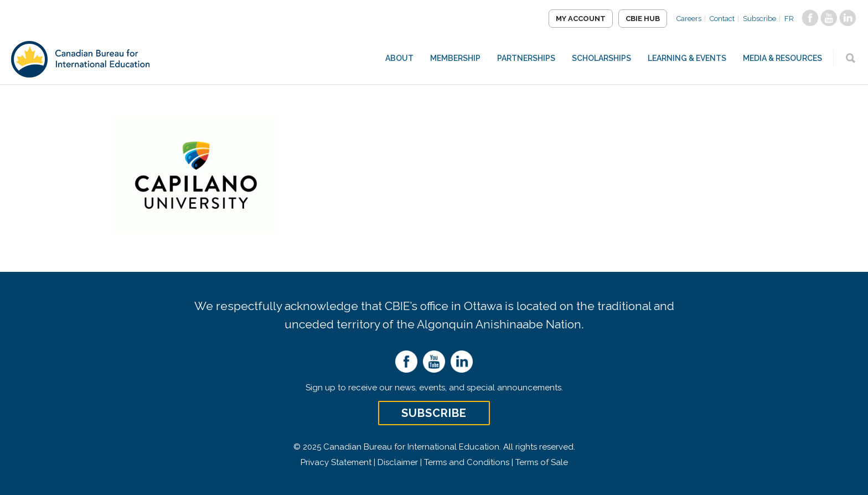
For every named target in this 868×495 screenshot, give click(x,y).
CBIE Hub (643, 19)
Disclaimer (398, 462)
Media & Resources (782, 58)
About (399, 58)
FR (789, 19)
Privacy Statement (336, 462)
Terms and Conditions (467, 462)
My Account (581, 19)
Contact (722, 19)
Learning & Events (687, 58)
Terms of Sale (542, 462)
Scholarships (601, 58)
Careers (689, 19)
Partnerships (526, 58)
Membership (455, 58)
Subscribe (759, 19)
